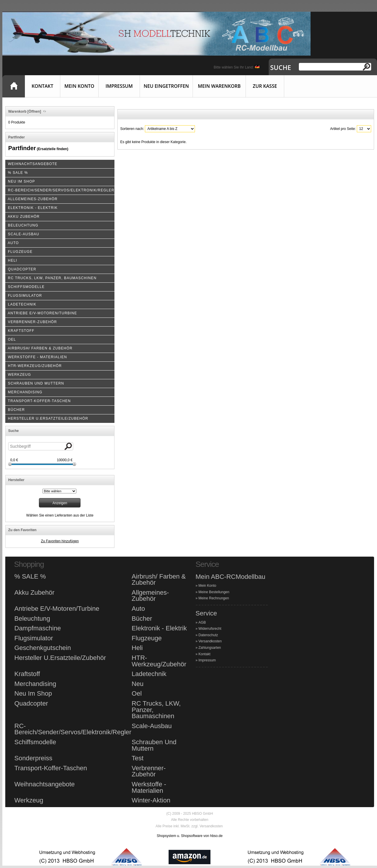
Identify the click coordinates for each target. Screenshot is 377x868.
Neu (138, 684)
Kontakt (42, 86)
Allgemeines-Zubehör (150, 596)
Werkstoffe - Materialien (149, 787)
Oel (137, 694)
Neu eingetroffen (166, 86)
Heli (137, 648)
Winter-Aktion (151, 800)
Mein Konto (79, 86)
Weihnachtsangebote (44, 784)
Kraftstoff (27, 674)
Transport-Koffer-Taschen (51, 768)
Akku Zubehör (34, 593)
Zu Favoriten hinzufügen (60, 541)
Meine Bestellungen (214, 592)
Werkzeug (29, 800)
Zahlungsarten (210, 648)
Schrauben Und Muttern (154, 745)
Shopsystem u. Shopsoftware (180, 836)
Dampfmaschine (38, 628)
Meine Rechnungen (214, 598)
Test (138, 758)
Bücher (142, 619)
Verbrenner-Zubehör (149, 771)
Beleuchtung (32, 619)
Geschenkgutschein (43, 648)
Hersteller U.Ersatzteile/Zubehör (60, 658)
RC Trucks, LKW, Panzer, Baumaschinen (156, 710)
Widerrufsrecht (210, 629)
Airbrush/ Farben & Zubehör (159, 580)
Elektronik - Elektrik (159, 628)
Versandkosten (210, 641)
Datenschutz (208, 635)
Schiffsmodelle (35, 742)
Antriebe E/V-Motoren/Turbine (57, 609)
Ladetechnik (149, 674)
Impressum (119, 86)
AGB (202, 622)
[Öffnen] (34, 111)
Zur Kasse (265, 86)
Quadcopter (31, 704)
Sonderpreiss (33, 758)
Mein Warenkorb (219, 86)
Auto (138, 609)
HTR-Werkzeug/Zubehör (159, 661)
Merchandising (35, 684)
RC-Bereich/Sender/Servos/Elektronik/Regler (73, 729)
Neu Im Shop (33, 694)
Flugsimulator (34, 638)
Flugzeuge (147, 638)
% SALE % (30, 577)
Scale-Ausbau (152, 726)
